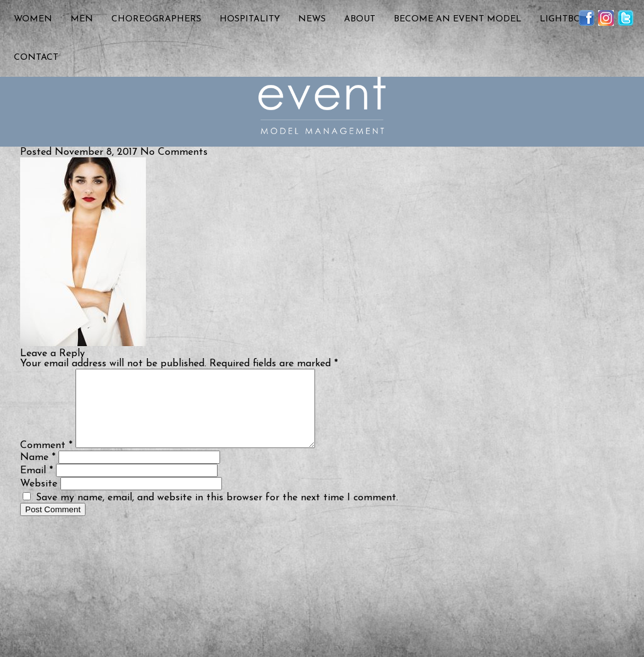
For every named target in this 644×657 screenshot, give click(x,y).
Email (36, 486)
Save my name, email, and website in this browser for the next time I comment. (217, 513)
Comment (46, 461)
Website (39, 499)
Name (38, 473)
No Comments (174, 152)
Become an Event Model (458, 19)
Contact (36, 58)
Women (33, 19)
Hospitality (250, 19)
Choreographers (156, 19)
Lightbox (563, 19)
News (312, 19)
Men (82, 19)
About (360, 19)
